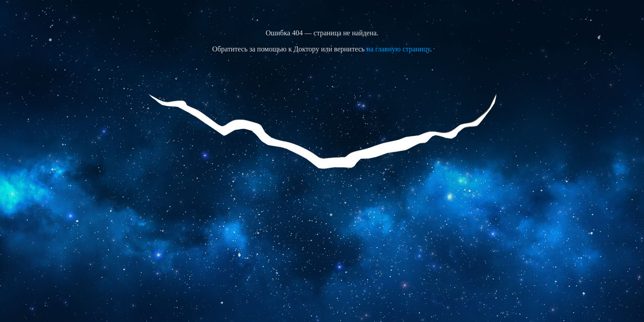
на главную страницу (398, 49)
